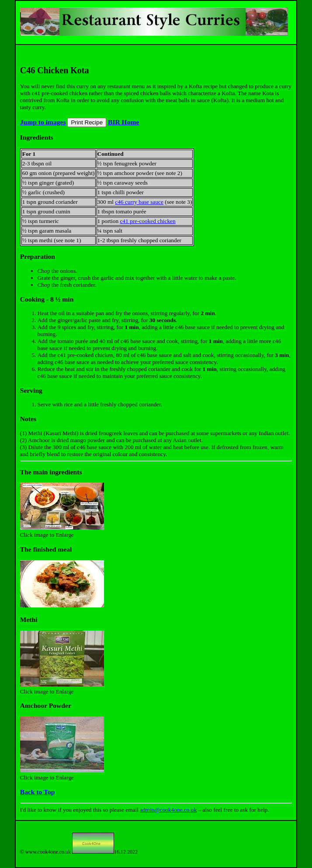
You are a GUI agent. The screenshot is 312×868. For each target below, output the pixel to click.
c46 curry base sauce (139, 202)
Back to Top (38, 792)
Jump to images (43, 122)
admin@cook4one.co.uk (168, 810)
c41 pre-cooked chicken (147, 221)
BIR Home (123, 122)
